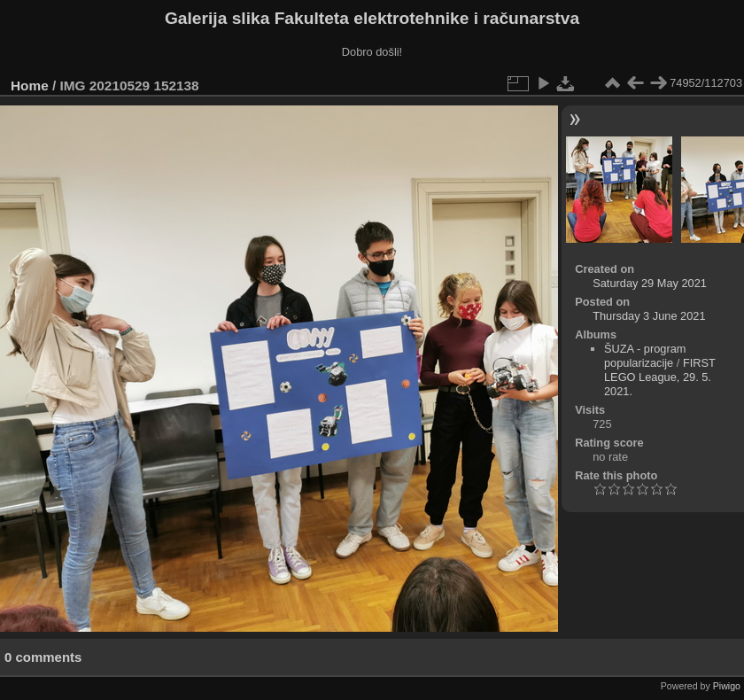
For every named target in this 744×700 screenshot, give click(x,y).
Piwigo (727, 686)
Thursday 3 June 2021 (649, 316)
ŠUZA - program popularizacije (645, 356)
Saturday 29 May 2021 (650, 283)
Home (30, 86)
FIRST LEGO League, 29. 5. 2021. (660, 377)
